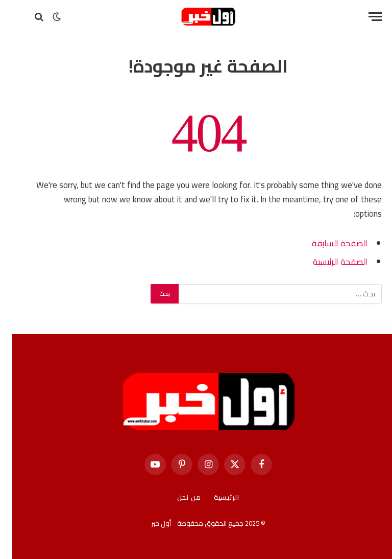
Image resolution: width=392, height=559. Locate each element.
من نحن (177, 497)
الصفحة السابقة (327, 243)
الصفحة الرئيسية (328, 261)
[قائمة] (363, 17)
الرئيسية (214, 497)
